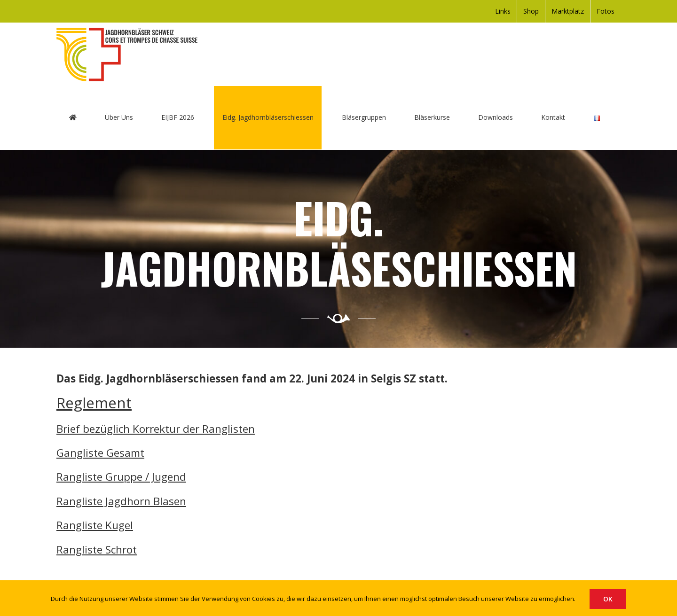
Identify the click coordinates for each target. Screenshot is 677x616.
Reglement (94, 403)
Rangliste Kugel (95, 526)
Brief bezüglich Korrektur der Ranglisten (156, 429)
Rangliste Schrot (97, 550)
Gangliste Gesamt (100, 453)
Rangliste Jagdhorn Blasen (121, 501)
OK (608, 599)
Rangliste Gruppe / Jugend (121, 477)
